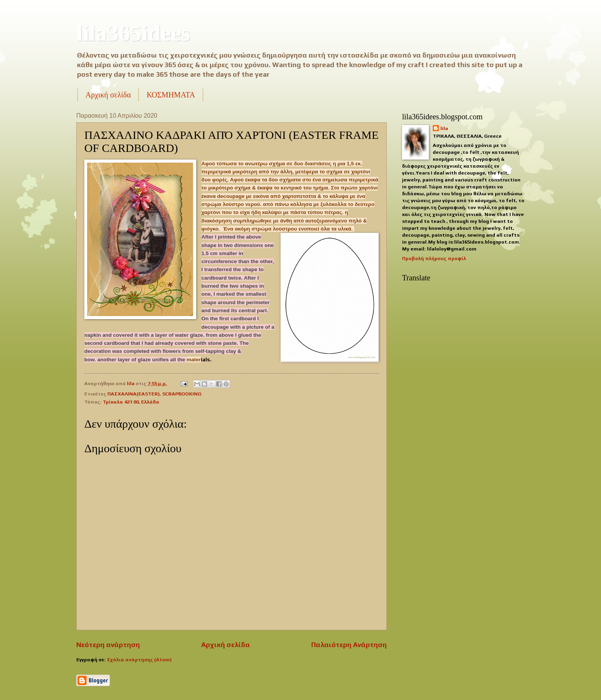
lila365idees (133, 33)
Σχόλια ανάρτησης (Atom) (139, 660)
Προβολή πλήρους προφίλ (434, 258)
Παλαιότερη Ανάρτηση (349, 645)
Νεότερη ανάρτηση (108, 645)
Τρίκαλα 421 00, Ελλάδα (131, 402)
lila (444, 128)
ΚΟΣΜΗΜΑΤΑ (171, 95)
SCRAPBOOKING (182, 394)
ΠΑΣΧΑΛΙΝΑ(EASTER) (134, 394)
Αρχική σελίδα (108, 95)
